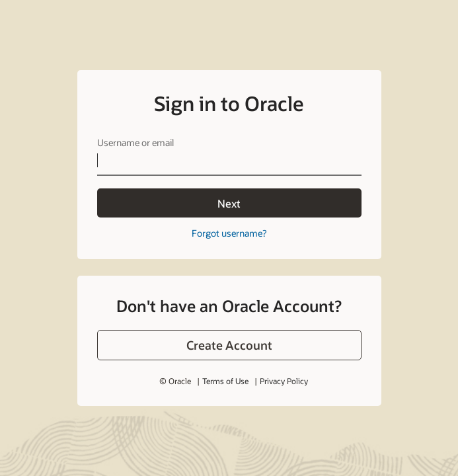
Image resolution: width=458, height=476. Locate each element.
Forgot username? (229, 233)
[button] (229, 345)
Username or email (135, 142)
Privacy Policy (284, 381)
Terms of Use (225, 381)
